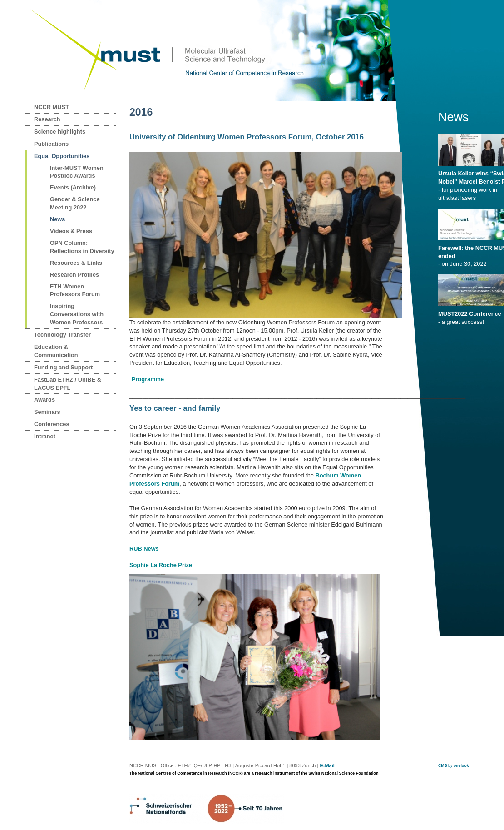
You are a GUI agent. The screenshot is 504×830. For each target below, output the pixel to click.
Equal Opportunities (62, 156)
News (57, 219)
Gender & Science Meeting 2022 (75, 203)
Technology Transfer (62, 335)
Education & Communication (56, 351)
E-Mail (327, 765)
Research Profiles (74, 275)
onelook (461, 765)
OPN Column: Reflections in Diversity (82, 247)
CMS (443, 765)
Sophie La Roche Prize (161, 565)
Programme (148, 379)
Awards (44, 400)
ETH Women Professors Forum (75, 291)
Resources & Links (76, 263)
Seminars (47, 412)
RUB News (144, 549)
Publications (51, 144)
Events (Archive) (73, 187)
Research (47, 119)
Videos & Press (71, 231)
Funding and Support (63, 367)
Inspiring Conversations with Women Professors (77, 314)
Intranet (45, 436)
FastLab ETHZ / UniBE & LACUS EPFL (68, 384)
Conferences (52, 424)
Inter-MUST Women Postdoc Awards (77, 172)
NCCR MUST (52, 107)
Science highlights (60, 132)
